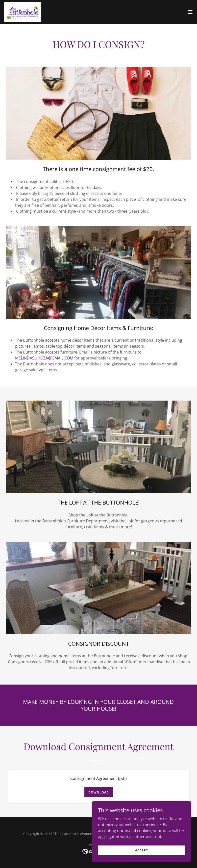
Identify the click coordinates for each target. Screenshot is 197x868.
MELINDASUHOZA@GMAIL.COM (44, 358)
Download (99, 792)
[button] (190, 12)
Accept (142, 857)
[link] (23, 12)
